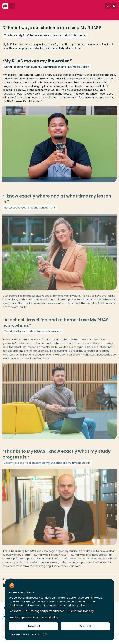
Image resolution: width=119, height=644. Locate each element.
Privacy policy (41, 634)
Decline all (85, 626)
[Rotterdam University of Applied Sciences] (5, 6)
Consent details (19, 634)
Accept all (34, 626)
